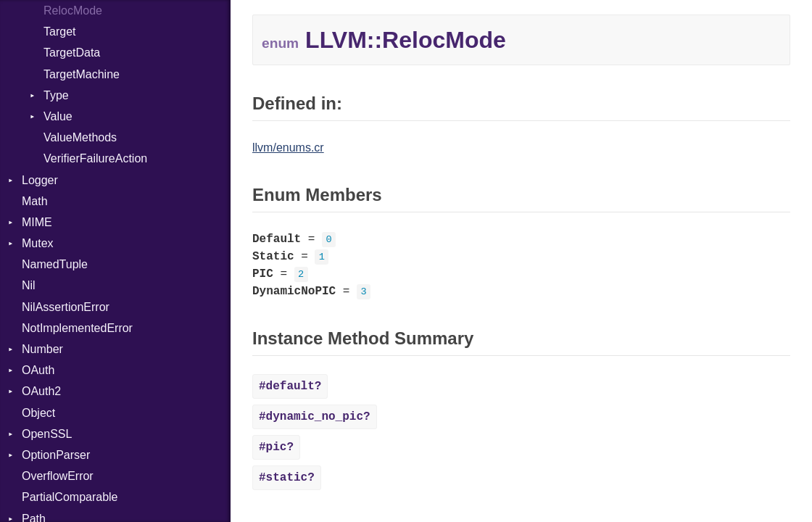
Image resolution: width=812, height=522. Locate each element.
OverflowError (58, 476)
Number (42, 349)
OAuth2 (41, 391)
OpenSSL (47, 434)
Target (59, 32)
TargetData (72, 53)
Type (56, 95)
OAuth (38, 370)
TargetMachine (82, 74)
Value (58, 116)
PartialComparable (70, 497)
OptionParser (56, 455)
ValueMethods (80, 137)
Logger (40, 180)
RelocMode (73, 11)
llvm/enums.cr (288, 148)
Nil (29, 285)
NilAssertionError (66, 307)
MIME (37, 222)
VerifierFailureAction (95, 158)
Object (38, 413)
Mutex (38, 243)
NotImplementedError (77, 328)
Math (35, 201)
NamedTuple (55, 264)
